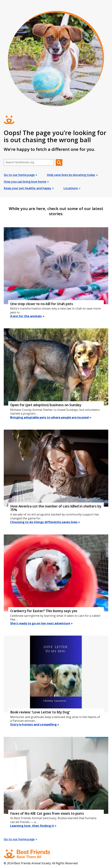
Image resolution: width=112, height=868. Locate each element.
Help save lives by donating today (71, 175)
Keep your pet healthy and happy (28, 188)
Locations (71, 188)
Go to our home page (19, 175)
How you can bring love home (25, 182)
